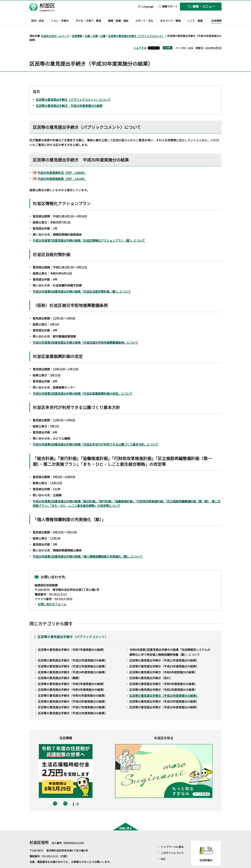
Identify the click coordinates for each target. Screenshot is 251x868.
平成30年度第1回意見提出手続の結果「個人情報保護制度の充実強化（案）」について (88, 547)
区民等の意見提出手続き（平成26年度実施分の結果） (164, 698)
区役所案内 (206, 851)
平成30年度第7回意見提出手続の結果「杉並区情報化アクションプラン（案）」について (89, 231)
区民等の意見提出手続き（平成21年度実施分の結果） (164, 651)
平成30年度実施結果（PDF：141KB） (62, 169)
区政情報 (77, 27)
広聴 (103, 27)
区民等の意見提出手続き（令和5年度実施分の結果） (72, 675)
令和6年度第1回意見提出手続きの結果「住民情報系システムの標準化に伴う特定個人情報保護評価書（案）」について (170, 643)
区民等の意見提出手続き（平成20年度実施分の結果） (73, 651)
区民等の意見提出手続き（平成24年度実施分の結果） (73, 663)
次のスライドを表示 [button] (65, 794)
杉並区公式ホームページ (55, 27)
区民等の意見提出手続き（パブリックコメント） (136, 27)
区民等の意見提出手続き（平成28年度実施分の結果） (164, 692)
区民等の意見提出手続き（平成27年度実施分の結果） (73, 698)
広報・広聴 (91, 27)
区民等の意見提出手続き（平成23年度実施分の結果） (164, 657)
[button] (146, 6)
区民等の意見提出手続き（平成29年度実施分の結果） (73, 692)
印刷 (169, 39)
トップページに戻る (172, 838)
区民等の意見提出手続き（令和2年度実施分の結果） (163, 680)
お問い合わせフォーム (52, 595)
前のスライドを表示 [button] (55, 794)
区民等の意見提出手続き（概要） (60, 669)
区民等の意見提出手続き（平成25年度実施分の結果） (73, 704)
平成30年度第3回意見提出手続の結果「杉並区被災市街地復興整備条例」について (85, 333)
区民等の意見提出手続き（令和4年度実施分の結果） (163, 675)
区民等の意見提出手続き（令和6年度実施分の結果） (163, 663)
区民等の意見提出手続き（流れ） (151, 669)
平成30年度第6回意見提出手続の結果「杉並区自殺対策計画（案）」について (82, 282)
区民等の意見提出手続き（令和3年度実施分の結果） (72, 680)
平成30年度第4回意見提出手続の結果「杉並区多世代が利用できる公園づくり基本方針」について (95, 435)
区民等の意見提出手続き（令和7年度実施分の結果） (72, 640)
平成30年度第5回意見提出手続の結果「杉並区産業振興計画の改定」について (83, 384)
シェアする (140, 39)
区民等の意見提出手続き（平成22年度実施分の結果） (73, 657)
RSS (163, 850)
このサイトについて (172, 844)
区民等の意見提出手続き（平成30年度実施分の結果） (164, 686)
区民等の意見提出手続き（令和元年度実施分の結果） (73, 686)
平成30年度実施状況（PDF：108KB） (62, 163)
